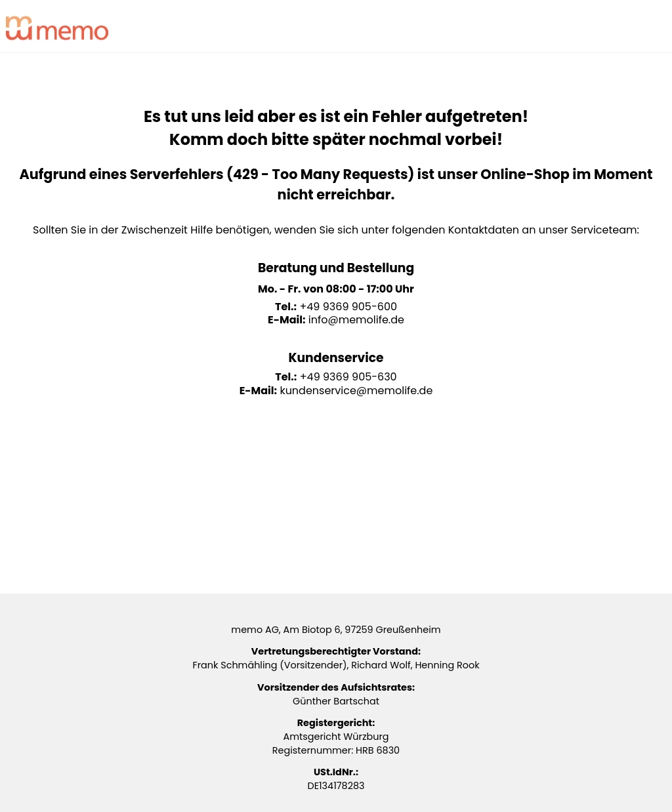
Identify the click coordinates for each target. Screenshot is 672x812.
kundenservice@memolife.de (356, 391)
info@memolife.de (356, 320)
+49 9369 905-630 (348, 377)
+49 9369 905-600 (348, 307)
